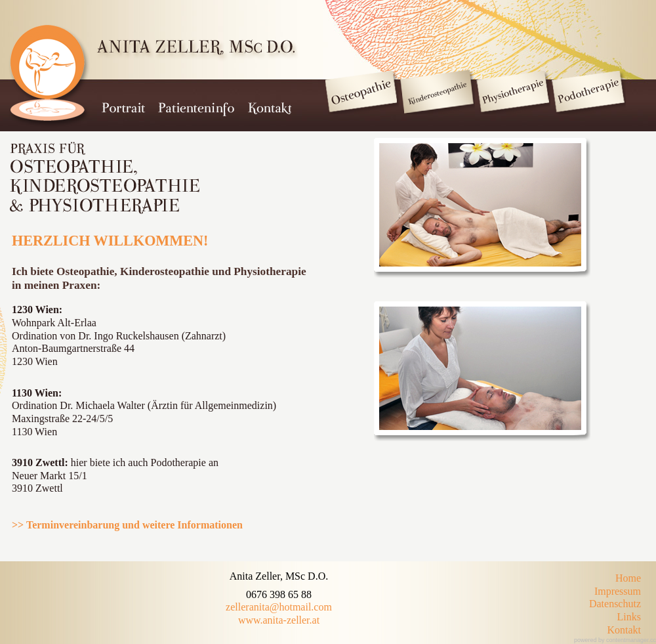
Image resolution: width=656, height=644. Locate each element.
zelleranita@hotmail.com (279, 607)
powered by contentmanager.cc (615, 640)
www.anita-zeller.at (279, 620)
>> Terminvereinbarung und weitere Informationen (127, 525)
